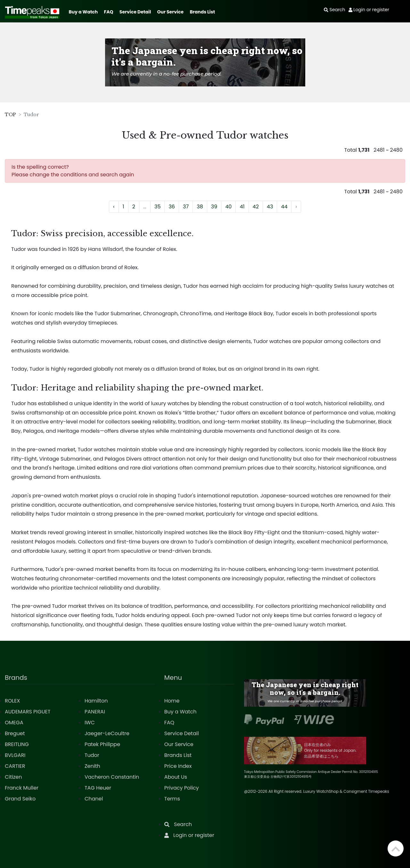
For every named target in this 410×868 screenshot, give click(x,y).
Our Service (171, 12)
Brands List (202, 12)
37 (186, 207)
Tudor (92, 755)
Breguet (15, 733)
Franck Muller (22, 788)
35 (157, 207)
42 (256, 207)
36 (172, 207)
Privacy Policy (182, 788)
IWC (90, 723)
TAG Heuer (98, 788)
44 (284, 207)
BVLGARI (15, 755)
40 (228, 207)
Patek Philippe (102, 744)
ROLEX (12, 701)
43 (270, 207)
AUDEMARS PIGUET (28, 712)
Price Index (178, 766)
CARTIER (15, 766)
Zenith (92, 766)
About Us (176, 777)
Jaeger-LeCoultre (107, 733)
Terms (172, 799)
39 (214, 207)
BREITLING (17, 744)
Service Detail (135, 12)
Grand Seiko (20, 799)
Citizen (13, 777)
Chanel (94, 799)
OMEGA (14, 723)
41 (242, 207)
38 (200, 207)
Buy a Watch (83, 12)
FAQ (109, 12)
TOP (10, 115)
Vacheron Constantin (112, 777)
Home (172, 701)
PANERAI (95, 712)
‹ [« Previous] (114, 207)
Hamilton (96, 701)
